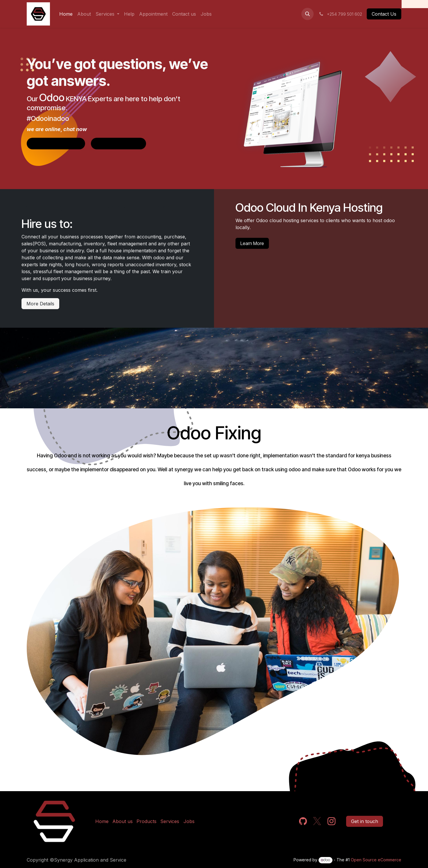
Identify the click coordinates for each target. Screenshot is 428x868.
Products (146, 821)
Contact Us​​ (384, 14)
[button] (307, 14)
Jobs (189, 821)
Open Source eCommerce (376, 860)
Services (170, 821)
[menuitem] (66, 14)
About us (123, 821)
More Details (40, 304)
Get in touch (365, 821)
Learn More (252, 243)
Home (102, 821)
